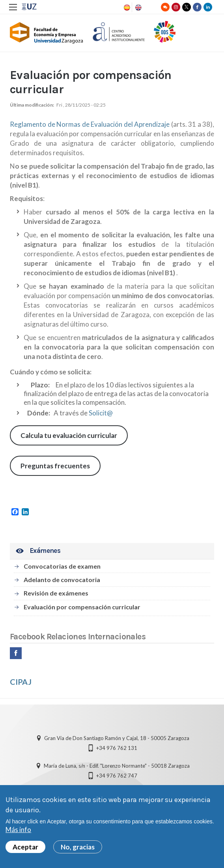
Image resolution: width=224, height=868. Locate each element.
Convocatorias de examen (62, 566)
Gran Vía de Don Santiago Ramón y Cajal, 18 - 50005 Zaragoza (117, 738)
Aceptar (25, 850)
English (138, 8)
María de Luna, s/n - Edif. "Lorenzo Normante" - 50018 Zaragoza (117, 766)
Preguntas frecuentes (55, 466)
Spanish (126, 8)
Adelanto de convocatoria (62, 580)
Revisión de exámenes (56, 593)
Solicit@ (101, 413)
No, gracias (78, 850)
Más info (18, 833)
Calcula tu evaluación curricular (69, 435)
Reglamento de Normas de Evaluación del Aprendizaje (90, 124)
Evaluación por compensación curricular (82, 607)
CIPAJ (21, 682)
